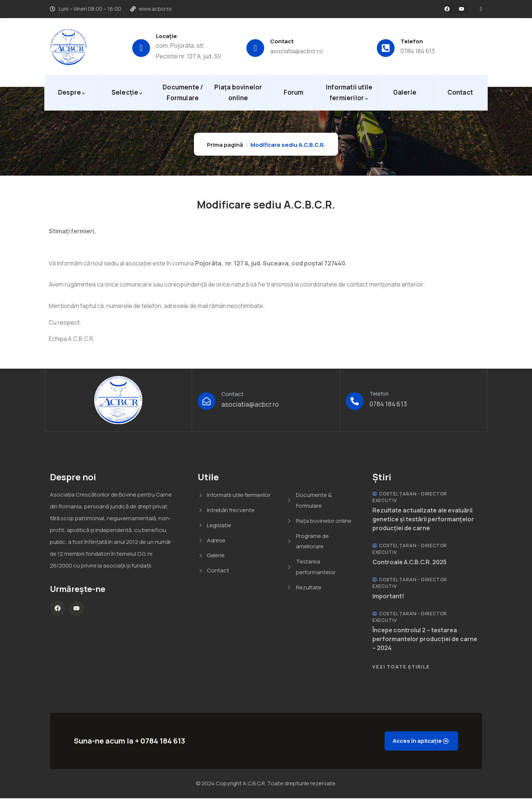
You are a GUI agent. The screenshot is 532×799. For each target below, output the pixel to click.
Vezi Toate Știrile (401, 667)
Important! (388, 596)
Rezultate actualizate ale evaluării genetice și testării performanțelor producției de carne (423, 519)
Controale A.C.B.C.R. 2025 (410, 562)
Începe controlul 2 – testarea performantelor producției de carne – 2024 (425, 639)
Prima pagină (225, 145)
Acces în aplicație (413, 741)
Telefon (412, 41)
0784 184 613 (418, 51)
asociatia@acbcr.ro (296, 51)
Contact (282, 41)
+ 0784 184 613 (160, 741)
